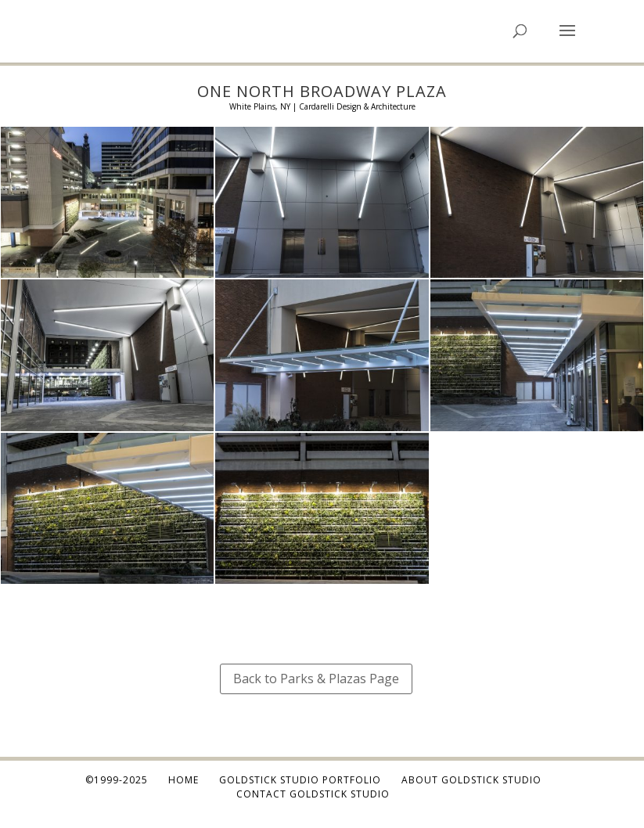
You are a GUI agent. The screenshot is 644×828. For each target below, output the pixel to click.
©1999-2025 (117, 780)
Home (183, 780)
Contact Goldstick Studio (313, 794)
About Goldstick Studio (471, 780)
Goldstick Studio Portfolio (300, 780)
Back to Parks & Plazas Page (316, 679)
